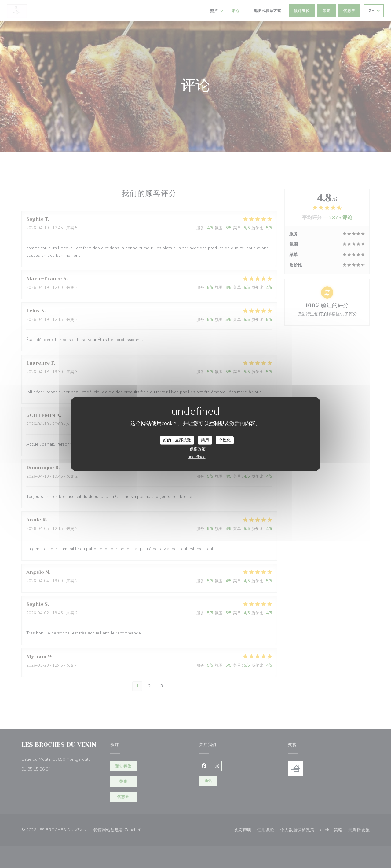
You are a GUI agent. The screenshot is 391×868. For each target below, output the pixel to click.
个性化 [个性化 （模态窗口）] (225, 440)
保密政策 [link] (198, 449)
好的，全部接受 (177, 440)
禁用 (205, 440)
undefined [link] (197, 457)
